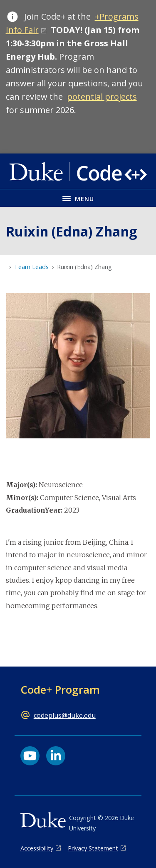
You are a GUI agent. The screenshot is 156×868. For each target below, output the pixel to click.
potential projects (102, 97)
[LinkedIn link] (56, 756)
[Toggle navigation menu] (78, 198)
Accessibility (37, 848)
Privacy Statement (93, 848)
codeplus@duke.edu (65, 715)
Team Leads (31, 267)
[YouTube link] (30, 756)
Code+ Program (60, 689)
